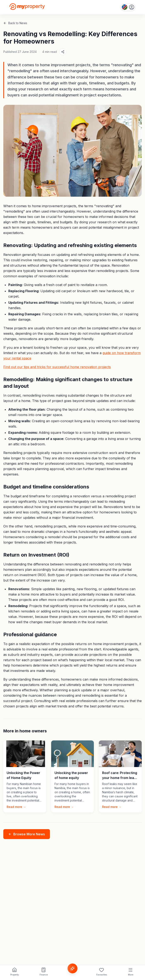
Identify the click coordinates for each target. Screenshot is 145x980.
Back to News (15, 23)
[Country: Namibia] (128, 7)
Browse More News (27, 834)
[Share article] (63, 52)
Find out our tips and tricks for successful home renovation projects (57, 367)
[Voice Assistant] (72, 968)
